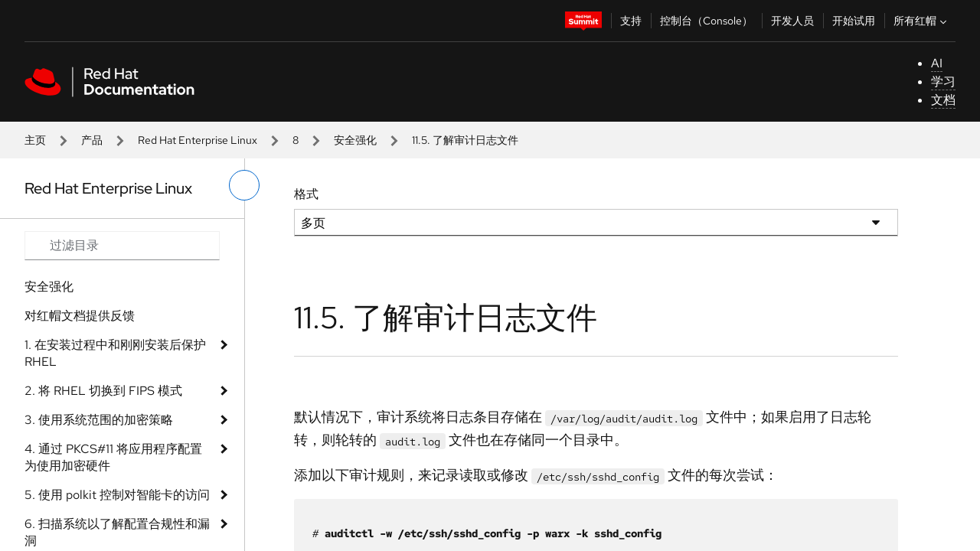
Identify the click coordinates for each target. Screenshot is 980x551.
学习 (943, 82)
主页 (35, 140)
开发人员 (792, 21)
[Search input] (122, 246)
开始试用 (854, 21)
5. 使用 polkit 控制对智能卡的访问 (117, 495)
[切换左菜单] (244, 185)
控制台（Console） (706, 21)
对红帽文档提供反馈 (80, 316)
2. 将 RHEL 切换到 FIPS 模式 (103, 391)
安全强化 (355, 140)
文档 (943, 100)
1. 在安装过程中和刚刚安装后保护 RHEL (115, 353)
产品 (92, 140)
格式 (306, 194)
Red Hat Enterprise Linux (198, 140)
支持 (631, 21)
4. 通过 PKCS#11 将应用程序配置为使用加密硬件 (113, 457)
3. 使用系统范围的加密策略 (99, 420)
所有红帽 (922, 21)
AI (937, 63)
